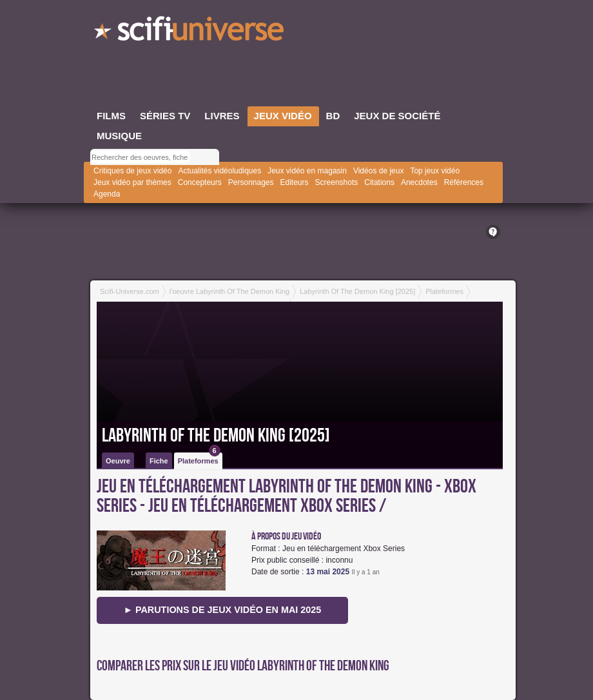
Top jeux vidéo (435, 171)
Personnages (251, 182)
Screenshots (337, 182)
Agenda (107, 194)
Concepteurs (200, 182)
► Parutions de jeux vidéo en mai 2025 (223, 610)
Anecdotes (419, 182)
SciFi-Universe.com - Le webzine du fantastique (190, 32)
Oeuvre (118, 461)
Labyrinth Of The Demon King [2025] (216, 436)
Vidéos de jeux (379, 171)
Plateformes (199, 459)
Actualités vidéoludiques (219, 171)
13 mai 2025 (328, 572)
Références (464, 182)
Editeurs (295, 182)
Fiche (159, 461)
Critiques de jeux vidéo (132, 171)
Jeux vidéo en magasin (307, 171)
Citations (379, 182)
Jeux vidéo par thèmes (132, 182)
